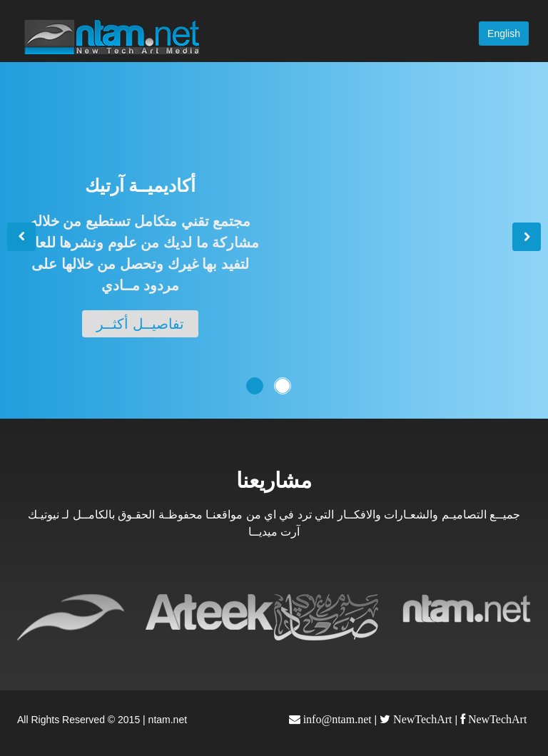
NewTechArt (421, 720)
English (504, 34)
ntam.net (168, 720)
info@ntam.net (336, 720)
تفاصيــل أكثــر (140, 324)
